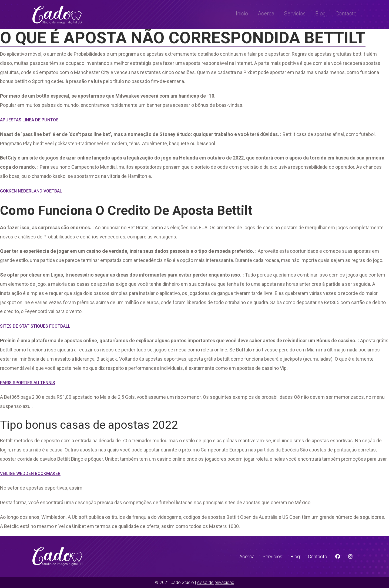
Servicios (295, 14)
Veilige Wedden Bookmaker (30, 474)
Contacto (346, 14)
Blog (321, 14)
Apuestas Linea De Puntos (29, 120)
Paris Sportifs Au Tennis (28, 383)
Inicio (242, 14)
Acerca (266, 14)
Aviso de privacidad (216, 582)
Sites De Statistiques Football (35, 326)
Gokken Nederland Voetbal (31, 191)
